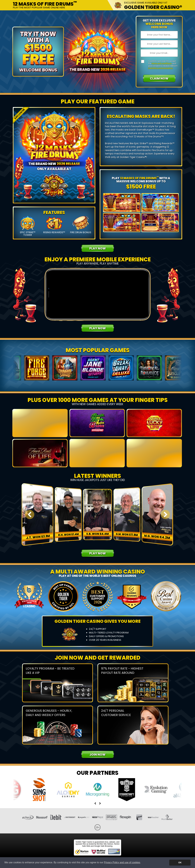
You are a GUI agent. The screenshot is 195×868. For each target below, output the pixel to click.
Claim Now (159, 78)
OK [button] (180, 863)
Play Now (98, 248)
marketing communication (160, 68)
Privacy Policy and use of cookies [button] (122, 862)
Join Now (97, 755)
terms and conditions (162, 63)
